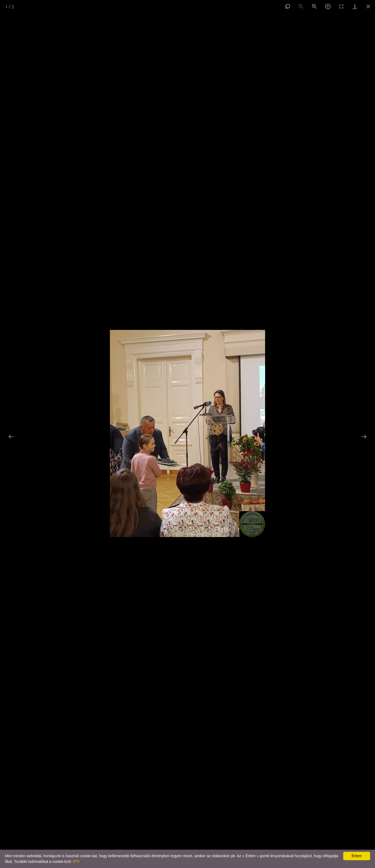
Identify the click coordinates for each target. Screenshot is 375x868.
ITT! (76, 862)
